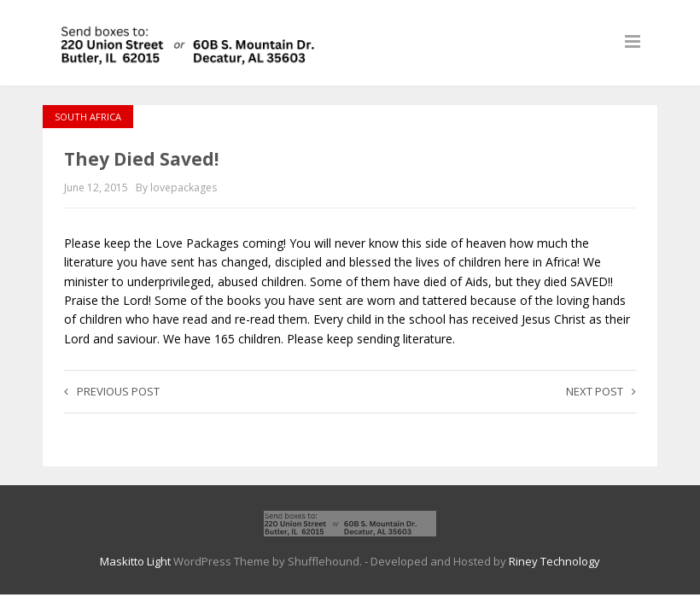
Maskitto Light (135, 561)
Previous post (112, 391)
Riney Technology (554, 561)
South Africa (88, 117)
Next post (601, 391)
